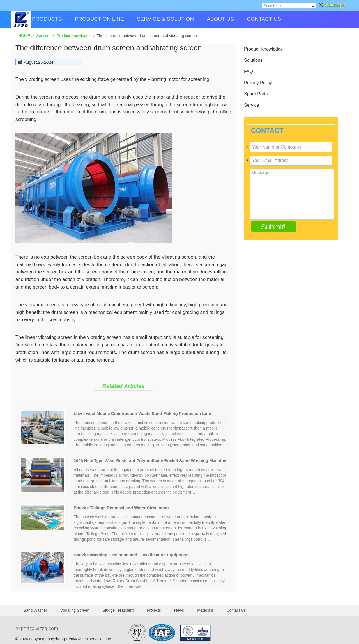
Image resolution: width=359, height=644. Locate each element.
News (179, 610)
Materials (205, 610)
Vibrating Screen (75, 610)
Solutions (253, 60)
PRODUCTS (47, 19)
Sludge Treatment (118, 610)
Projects (154, 610)
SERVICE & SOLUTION (165, 19)
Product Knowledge (264, 49)
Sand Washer (35, 610)
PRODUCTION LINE (99, 19)
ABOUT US (220, 19)
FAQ (248, 71)
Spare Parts (256, 94)
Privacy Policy (258, 83)
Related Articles (123, 386)
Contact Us (236, 610)
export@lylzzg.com (37, 629)
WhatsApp (332, 5)
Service (251, 105)
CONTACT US (264, 19)
